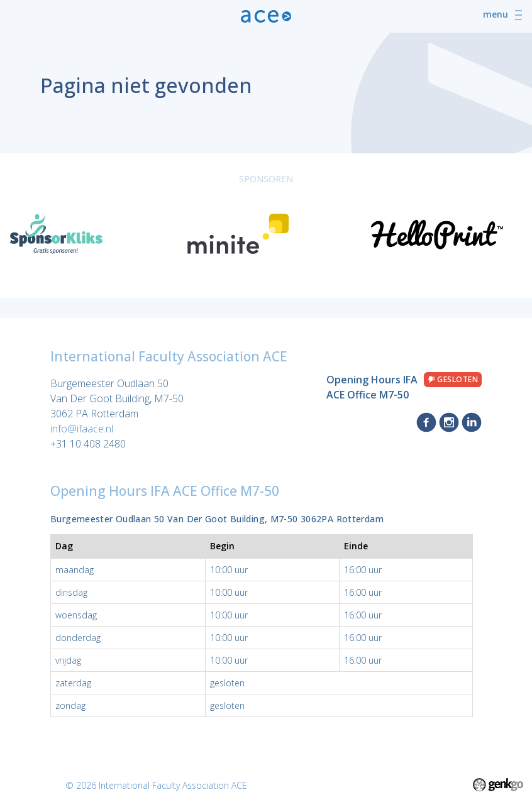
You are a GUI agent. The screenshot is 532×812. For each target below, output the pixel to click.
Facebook (426, 422)
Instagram (449, 422)
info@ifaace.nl (82, 429)
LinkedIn (472, 422)
